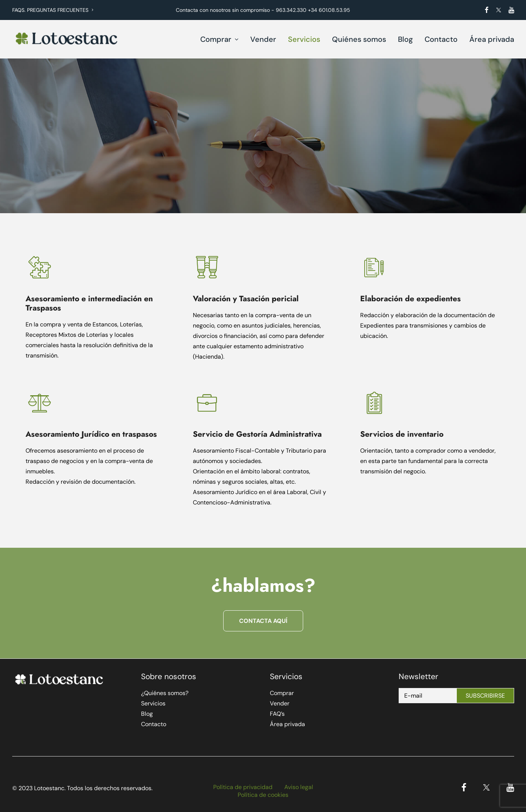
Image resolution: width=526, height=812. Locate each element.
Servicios (304, 39)
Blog (405, 39)
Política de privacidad (243, 787)
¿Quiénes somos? (165, 693)
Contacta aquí (263, 621)
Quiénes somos (359, 39)
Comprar (219, 39)
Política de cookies (263, 795)
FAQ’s (277, 714)
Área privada (492, 39)
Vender (263, 39)
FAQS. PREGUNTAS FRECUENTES (53, 10)
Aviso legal (299, 787)
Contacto (441, 39)
